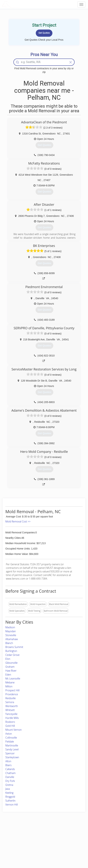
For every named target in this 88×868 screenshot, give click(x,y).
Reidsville (11, 698)
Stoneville (11, 635)
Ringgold (10, 797)
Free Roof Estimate (14, 846)
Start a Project (12, 842)
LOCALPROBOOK (23, 4)
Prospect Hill (12, 690)
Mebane (10, 682)
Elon (8, 659)
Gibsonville (11, 663)
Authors (60, 842)
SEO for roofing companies (69, 851)
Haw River (11, 671)
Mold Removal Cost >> (18, 521)
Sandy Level (12, 749)
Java (8, 789)
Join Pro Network (34, 834)
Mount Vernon (14, 730)
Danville (10, 777)
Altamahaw (12, 639)
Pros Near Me (12, 839)
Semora (10, 702)
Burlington (11, 651)
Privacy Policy (63, 839)
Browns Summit (14, 647)
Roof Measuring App (36, 842)
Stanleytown (12, 757)
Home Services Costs (16, 834)
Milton (9, 686)
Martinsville (12, 745)
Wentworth (12, 706)
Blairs (8, 765)
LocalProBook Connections (70, 846)
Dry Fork (10, 781)
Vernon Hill (12, 805)
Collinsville (11, 738)
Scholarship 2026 (65, 834)
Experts (29, 839)
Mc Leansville (13, 678)
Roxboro (10, 722)
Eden (8, 675)
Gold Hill (10, 726)
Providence (12, 694)
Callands (10, 769)
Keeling (9, 793)
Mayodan (11, 631)
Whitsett (10, 710)
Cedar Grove (12, 655)
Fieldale (10, 742)
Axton (9, 734)
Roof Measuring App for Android (41, 851)
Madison (10, 627)
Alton (8, 761)
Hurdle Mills (12, 718)
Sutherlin (10, 801)
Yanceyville (11, 714)
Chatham (10, 773)
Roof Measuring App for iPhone (41, 846)
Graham (10, 667)
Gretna (9, 785)
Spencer (10, 753)
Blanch (9, 643)
